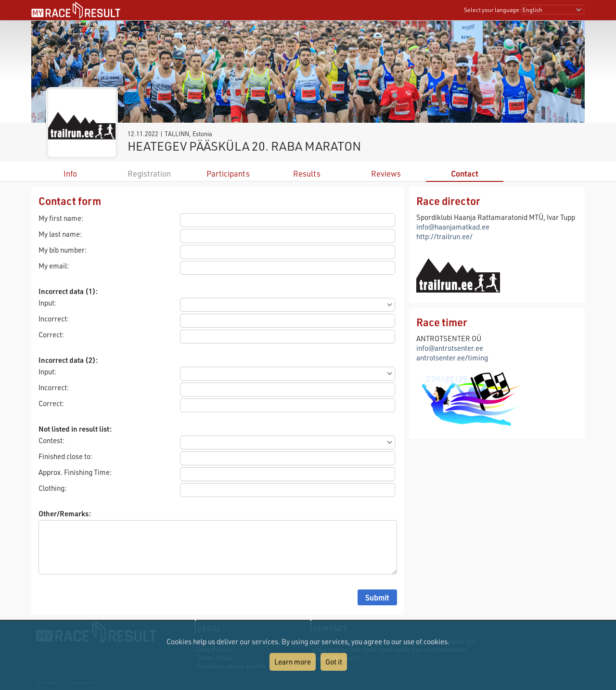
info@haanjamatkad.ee (453, 227)
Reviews (386, 173)
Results (307, 173)
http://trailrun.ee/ (444, 236)
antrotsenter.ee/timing (452, 358)
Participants (228, 173)
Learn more (293, 662)
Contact (465, 173)
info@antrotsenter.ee (450, 348)
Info (70, 173)
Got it (334, 662)
